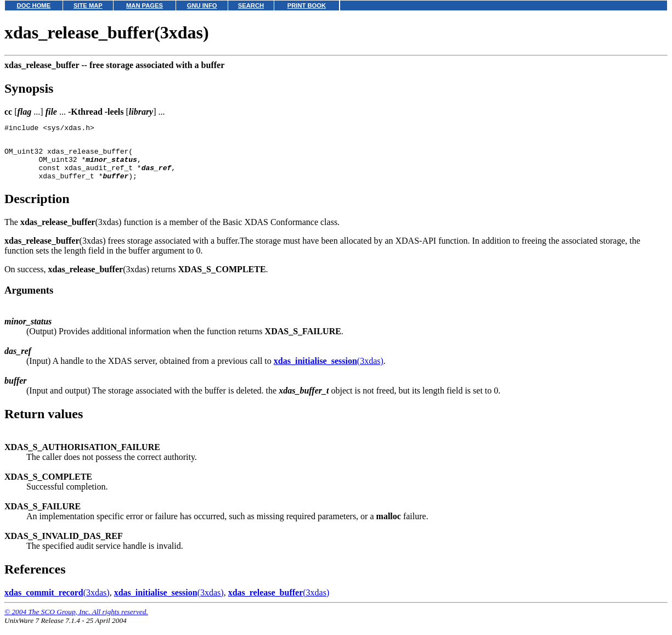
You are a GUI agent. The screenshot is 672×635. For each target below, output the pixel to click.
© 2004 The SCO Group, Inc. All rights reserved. (76, 622)
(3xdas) (329, 371)
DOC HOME (34, 5)
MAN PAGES (145, 5)
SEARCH (251, 5)
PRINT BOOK (307, 5)
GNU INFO (202, 5)
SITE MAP (88, 5)
